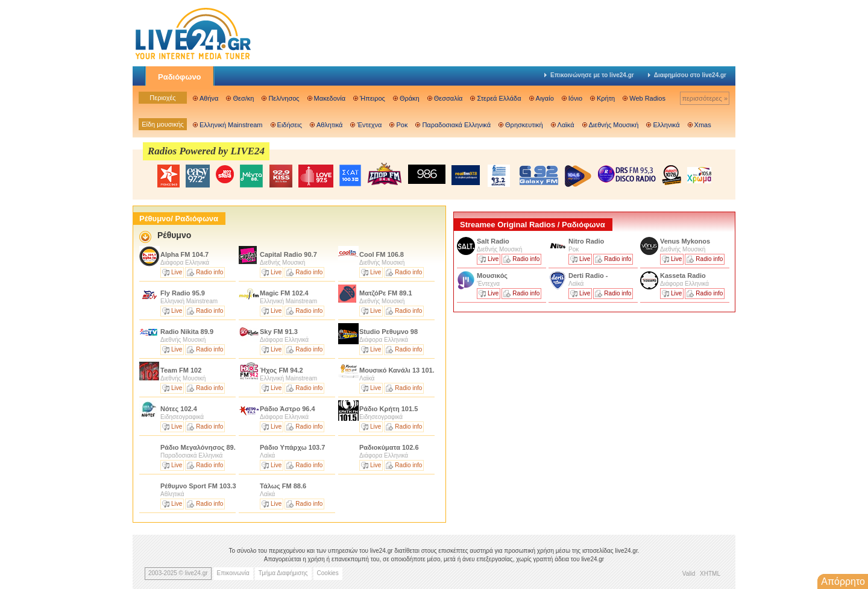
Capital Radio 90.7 (288, 254)
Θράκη (410, 98)
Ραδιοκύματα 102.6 (389, 447)
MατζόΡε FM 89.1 (386, 293)
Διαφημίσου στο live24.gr (687, 75)
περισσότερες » (705, 98)
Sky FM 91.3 (279, 332)
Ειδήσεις (290, 125)
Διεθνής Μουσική (614, 125)
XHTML (710, 574)
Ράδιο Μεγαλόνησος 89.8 (200, 447)
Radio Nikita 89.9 (187, 332)
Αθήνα (209, 98)
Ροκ (402, 125)
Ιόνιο (575, 98)
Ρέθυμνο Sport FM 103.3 (198, 486)
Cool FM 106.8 (382, 254)
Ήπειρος (373, 98)
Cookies (328, 573)
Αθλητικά (329, 125)
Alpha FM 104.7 (184, 254)
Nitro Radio (586, 241)
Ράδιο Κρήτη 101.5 (388, 409)
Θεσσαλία (448, 98)
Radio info (209, 272)
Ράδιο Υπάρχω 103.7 (292, 447)
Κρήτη (606, 98)
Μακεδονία (330, 98)
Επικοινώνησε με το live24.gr (589, 75)
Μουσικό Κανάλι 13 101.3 (399, 370)
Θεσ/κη (243, 98)
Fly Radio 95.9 (183, 293)
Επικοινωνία (233, 573)
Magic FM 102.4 (284, 293)
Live (177, 272)
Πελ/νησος (284, 98)
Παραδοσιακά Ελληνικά (456, 125)
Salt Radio (494, 241)
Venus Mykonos (686, 241)
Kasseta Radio (684, 276)
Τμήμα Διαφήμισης (283, 573)
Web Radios (647, 98)
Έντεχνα (369, 125)
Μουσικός (492, 276)
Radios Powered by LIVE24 (206, 151)
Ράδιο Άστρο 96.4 (288, 409)
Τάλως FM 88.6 (283, 486)
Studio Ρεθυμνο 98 (388, 332)
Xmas (703, 125)
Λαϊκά (566, 125)
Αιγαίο (545, 98)
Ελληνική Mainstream (231, 125)
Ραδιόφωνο (180, 77)
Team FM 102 (181, 370)
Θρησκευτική (524, 125)
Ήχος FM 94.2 (281, 370)
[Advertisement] (544, 400)
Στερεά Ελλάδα (499, 98)
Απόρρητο (843, 581)
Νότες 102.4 (179, 409)
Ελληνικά (666, 125)
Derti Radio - (588, 276)
